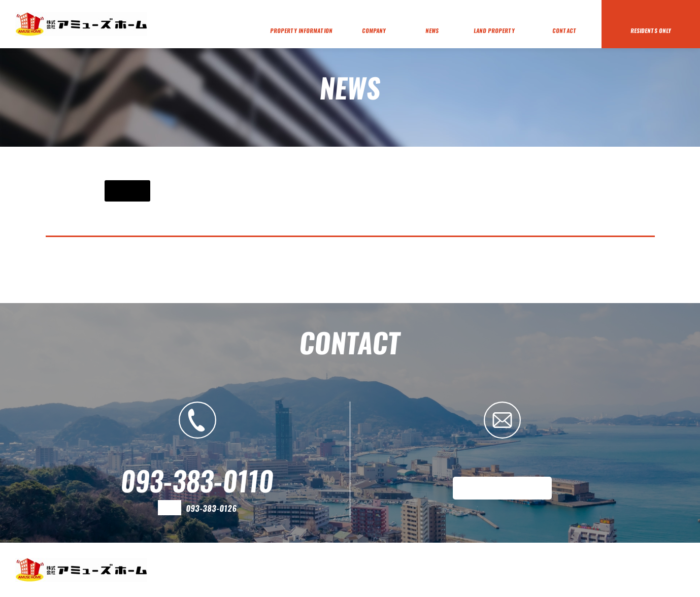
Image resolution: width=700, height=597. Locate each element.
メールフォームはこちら (502, 488)
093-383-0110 (197, 480)
